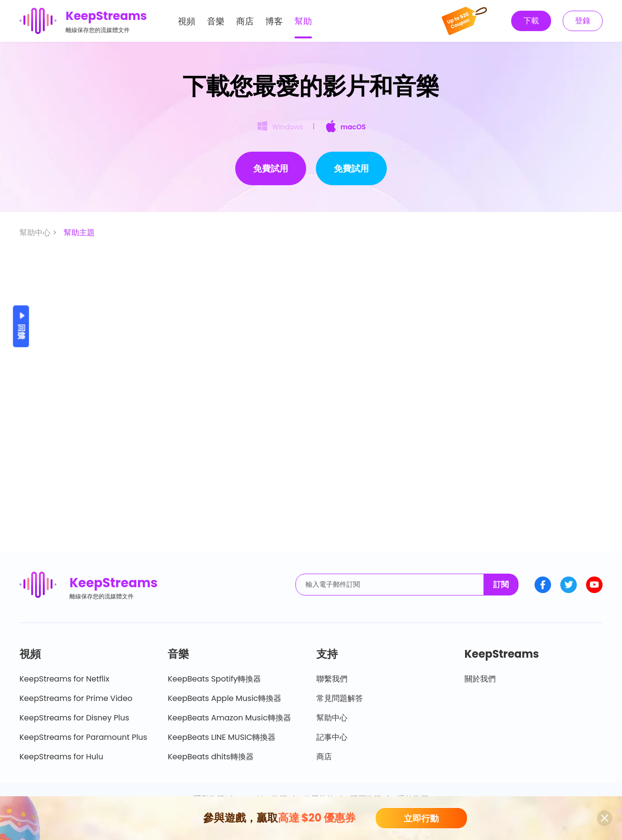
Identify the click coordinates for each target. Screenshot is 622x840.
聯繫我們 (332, 679)
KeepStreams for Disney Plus (74, 718)
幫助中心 (332, 718)
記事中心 (332, 737)
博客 (274, 21)
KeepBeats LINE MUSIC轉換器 (222, 737)
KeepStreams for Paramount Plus (83, 737)
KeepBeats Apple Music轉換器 (225, 698)
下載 (531, 21)
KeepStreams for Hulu (61, 757)
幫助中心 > (39, 233)
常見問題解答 (340, 698)
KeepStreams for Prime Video (76, 698)
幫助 (303, 21)
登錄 (583, 21)
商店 (245, 21)
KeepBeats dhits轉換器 (210, 757)
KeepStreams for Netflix (64, 679)
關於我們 (480, 679)
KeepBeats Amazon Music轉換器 (229, 718)
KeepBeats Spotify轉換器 (214, 679)
